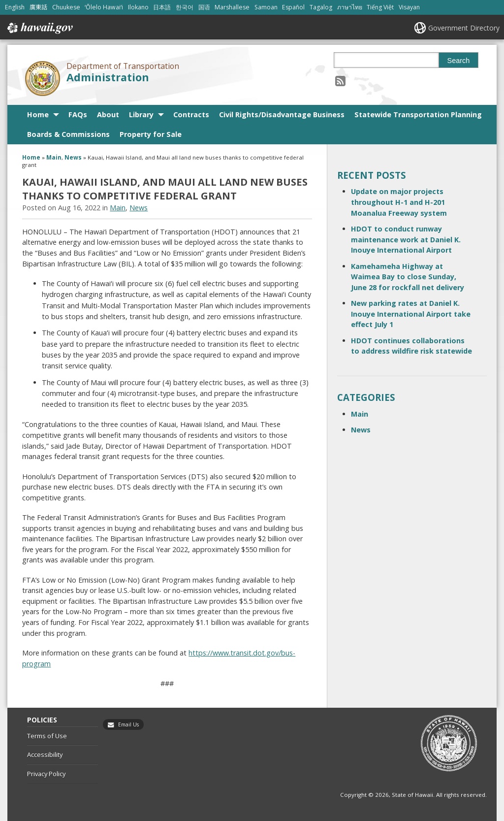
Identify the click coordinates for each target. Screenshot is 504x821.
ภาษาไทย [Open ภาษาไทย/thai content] (350, 7)
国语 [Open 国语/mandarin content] (204, 7)
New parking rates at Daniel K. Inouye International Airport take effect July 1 (411, 314)
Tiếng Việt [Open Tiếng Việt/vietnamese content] (380, 7)
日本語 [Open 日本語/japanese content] (162, 7)
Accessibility (45, 755)
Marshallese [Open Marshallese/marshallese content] (232, 7)
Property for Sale (151, 134)
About (108, 115)
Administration (108, 77)
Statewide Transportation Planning (418, 115)
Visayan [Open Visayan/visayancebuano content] (409, 7)
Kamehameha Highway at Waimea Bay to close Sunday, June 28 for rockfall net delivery (408, 277)
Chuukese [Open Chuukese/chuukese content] (66, 7)
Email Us (128, 724)
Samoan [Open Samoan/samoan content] (266, 7)
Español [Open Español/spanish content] (293, 7)
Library (141, 115)
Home (38, 115)
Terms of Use (47, 736)
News (73, 157)
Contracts (191, 115)
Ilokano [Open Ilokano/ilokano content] (138, 7)
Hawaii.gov (39, 28)
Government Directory (464, 28)
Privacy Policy (46, 774)
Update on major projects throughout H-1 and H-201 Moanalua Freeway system (399, 202)
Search (459, 61)
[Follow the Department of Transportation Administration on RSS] (340, 81)
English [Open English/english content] (15, 7)
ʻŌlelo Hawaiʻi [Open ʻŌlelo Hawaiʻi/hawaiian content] (104, 7)
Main (54, 157)
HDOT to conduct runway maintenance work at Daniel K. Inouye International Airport (406, 239)
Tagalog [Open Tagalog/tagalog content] (321, 7)
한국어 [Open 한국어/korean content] (185, 7)
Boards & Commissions (68, 134)
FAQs (78, 115)
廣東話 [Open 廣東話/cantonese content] (38, 7)
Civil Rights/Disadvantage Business (282, 115)
